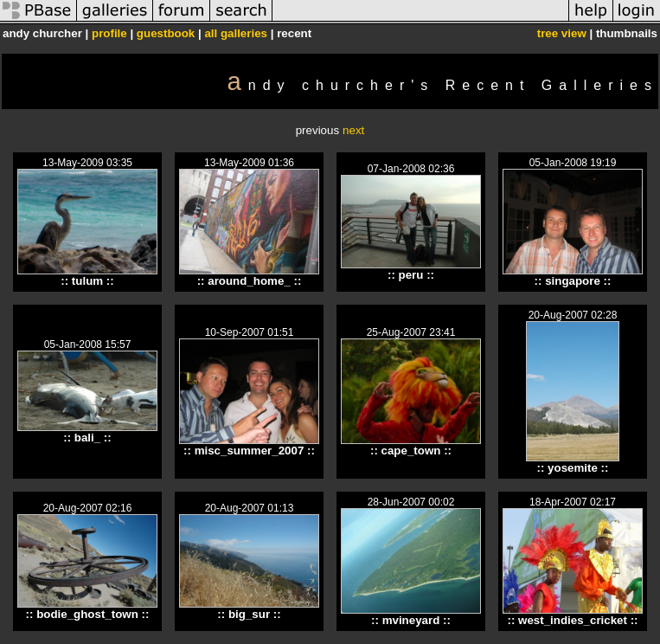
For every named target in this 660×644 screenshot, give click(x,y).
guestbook (166, 33)
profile (109, 33)
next (353, 130)
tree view (562, 33)
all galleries (236, 33)
